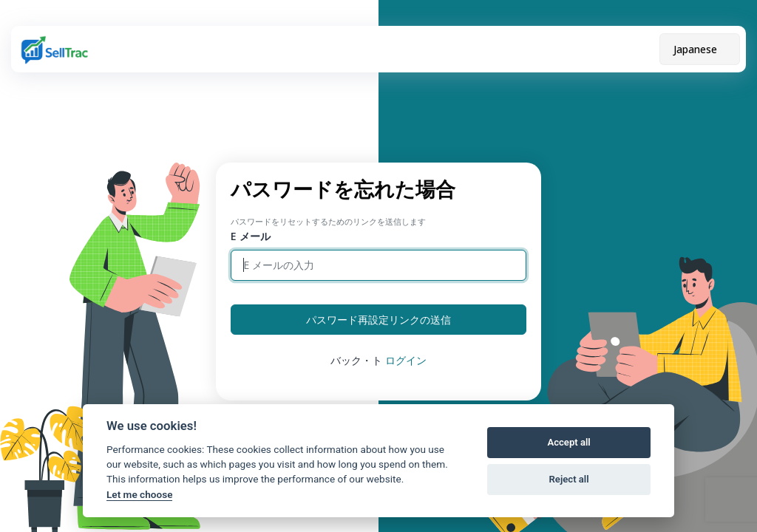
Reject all (569, 479)
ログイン (406, 360)
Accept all (568, 442)
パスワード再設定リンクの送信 (378, 320)
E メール (251, 236)
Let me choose (139, 494)
